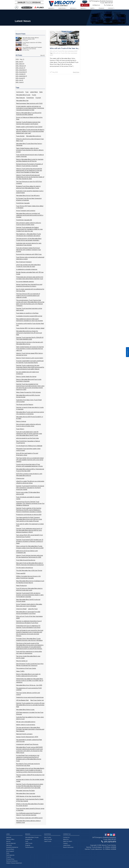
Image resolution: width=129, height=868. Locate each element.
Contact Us (67, 834)
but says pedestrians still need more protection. (28, 373)
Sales (41, 92)
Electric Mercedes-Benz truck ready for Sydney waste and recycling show (28, 675)
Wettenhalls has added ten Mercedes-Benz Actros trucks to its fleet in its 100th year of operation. (30, 681)
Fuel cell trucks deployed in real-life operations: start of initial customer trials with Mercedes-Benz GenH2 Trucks (29, 434)
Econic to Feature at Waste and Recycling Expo (29, 118)
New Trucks (48, 837)
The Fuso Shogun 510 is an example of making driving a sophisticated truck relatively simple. (28, 296)
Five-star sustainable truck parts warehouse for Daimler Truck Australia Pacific (30, 362)
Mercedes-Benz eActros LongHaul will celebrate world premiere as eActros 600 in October (30, 215)
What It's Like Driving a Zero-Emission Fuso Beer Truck (30, 140)
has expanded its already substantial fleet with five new (29, 741)
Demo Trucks (48, 839)
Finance (101, 8)
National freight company (24, 734)
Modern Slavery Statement (14, 863)
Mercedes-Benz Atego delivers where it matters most (28, 822)
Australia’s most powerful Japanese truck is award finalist (30, 192)
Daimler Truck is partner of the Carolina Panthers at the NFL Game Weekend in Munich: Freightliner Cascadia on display (29, 510)
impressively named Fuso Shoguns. (27, 744)
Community (20, 92)
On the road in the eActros (25, 568)
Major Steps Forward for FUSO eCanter (28, 392)
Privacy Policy (10, 859)
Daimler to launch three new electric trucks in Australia (30, 408)
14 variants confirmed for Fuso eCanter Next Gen (30, 324)
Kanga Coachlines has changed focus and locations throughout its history (29, 285)
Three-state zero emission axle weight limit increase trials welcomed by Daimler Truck (30, 278)
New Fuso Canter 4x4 (37, 700)
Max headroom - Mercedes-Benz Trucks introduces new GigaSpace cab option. (29, 235)
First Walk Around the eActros (26, 560)
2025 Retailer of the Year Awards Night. (28, 796)
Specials (73, 8)
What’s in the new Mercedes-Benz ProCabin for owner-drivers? (30, 805)
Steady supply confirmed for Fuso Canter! (29, 127)
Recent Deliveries (68, 847)
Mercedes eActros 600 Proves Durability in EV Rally (30, 418)
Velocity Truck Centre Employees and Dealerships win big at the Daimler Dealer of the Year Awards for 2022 (30, 177)
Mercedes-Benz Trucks (23, 95)
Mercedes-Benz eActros (34, 136)
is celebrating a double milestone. (27, 269)
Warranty (9, 845)
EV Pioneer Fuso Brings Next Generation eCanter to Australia (29, 199)
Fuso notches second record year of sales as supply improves (30, 156)
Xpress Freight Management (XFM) (27, 737)
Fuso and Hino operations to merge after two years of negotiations (29, 652)
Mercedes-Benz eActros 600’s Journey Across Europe (28, 396)
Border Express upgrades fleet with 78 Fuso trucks (30, 273)
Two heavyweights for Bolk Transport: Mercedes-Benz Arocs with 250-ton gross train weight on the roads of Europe (29, 519)
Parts (93, 8)
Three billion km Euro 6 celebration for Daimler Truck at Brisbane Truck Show (28, 627)
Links (8, 834)
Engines (28, 845)
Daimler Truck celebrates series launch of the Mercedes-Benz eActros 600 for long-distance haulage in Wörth (29, 530)
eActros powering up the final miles (27, 438)
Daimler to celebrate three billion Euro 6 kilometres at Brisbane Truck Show (29, 622)
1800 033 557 (109, 3)
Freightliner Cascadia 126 (24, 220)
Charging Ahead (21, 609)
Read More (76, 72)
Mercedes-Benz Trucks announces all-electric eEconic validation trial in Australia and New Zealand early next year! (30, 131)
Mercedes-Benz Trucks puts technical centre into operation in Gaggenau (30, 413)
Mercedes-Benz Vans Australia (26, 793)
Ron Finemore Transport (24, 262)
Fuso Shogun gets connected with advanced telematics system (30, 258)
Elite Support (10, 851)
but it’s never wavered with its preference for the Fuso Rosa (30, 290)
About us (96, 5)
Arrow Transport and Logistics (26, 211)
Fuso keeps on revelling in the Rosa (27, 313)
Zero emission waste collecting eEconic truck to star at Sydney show (29, 224)
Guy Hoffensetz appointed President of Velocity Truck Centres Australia (28, 814)
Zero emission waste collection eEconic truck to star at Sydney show (29, 425)
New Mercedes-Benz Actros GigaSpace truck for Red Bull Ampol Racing (30, 582)
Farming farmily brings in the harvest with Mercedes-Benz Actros (30, 343)
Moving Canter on (22, 661)
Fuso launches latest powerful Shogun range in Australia (30, 809)
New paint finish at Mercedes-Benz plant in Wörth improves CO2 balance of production (30, 564)
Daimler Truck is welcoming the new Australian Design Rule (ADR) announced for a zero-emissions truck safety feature (30, 367)
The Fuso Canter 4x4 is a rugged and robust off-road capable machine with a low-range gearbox (30, 460)
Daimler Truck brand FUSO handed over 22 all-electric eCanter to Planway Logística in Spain (30, 541)
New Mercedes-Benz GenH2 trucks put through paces (28, 600)
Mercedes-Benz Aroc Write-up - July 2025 (29, 685)
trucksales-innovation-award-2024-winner (29, 316)
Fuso (27, 92)
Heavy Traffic (20, 671)
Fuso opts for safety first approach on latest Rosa (30, 525)
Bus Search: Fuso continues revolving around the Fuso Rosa (28, 765)
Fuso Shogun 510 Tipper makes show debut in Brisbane (30, 207)
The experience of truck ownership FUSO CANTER (29, 689)
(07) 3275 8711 (109, 842)
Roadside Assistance (12, 847)
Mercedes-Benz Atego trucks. (25, 710)
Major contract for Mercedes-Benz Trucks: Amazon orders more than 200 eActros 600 (30, 547)
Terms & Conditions (12, 861)
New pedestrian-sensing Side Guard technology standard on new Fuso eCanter (30, 320)
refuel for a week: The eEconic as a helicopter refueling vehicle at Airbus (30, 482)
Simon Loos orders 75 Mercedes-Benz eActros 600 (28, 493)
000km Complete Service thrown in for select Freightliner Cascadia (28, 577)
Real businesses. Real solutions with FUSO (29, 103)
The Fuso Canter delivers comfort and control (28, 694)
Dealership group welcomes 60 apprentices (30, 697)
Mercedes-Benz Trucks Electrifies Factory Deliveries (29, 144)
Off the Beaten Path (22, 700)
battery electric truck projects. (26, 725)
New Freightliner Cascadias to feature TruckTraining (28, 442)
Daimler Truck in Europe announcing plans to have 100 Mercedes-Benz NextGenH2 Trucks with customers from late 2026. (30, 786)
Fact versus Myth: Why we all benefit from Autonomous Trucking (30, 536)
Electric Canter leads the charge (26, 377)
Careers (85, 5)
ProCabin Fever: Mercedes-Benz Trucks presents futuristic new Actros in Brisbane (29, 639)
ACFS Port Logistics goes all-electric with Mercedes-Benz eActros (29, 475)
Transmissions (29, 847)
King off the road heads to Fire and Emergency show (27, 454)
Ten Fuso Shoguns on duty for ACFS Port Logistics (29, 182)
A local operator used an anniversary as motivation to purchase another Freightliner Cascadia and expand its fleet (30, 108)
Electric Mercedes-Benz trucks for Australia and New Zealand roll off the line (30, 160)
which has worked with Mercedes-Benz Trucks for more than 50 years (28, 266)
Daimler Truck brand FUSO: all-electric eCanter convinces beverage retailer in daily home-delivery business (30, 595)
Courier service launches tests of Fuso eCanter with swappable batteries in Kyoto (29, 465)
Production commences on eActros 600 (29, 515)
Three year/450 (21, 573)
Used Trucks (29, 843)
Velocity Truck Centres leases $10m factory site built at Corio (30, 354)
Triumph (38, 98)
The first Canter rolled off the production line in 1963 (30, 776)
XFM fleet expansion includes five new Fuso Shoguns (30, 713)
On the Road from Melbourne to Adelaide (29, 446)
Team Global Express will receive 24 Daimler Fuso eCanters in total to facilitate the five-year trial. (30, 349)
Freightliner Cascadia (23, 203)
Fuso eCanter (20, 136)
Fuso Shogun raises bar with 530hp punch (29, 818)
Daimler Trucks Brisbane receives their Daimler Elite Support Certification (28, 123)
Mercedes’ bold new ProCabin (25, 791)
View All (42, 55)
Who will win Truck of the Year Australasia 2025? (29, 617)
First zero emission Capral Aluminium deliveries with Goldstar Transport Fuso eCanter (29, 250)
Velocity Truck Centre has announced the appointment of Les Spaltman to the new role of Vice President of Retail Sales (29, 170)
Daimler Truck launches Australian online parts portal (29, 309)
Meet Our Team (68, 841)
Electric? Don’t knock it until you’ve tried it (30, 358)
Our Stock (47, 834)
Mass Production (21, 586)
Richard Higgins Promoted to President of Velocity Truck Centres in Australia (30, 165)
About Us (66, 839)
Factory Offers (10, 839)
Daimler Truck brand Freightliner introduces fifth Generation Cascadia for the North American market (30, 488)
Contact (111, 8)
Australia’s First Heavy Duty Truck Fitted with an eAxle (29, 401)
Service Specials (11, 843)
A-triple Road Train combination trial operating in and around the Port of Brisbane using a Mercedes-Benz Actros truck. (29, 758)
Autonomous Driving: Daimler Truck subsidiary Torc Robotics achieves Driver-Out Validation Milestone (30, 503)
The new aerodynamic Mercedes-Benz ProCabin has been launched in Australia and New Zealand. (30, 729)
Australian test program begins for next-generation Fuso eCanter (29, 244)
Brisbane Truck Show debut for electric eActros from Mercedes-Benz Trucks (28, 187)
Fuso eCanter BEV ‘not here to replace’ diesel (30, 328)
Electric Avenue (21, 421)
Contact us (109, 5)
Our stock (62, 8)
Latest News (34, 92)
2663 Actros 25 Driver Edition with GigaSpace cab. (27, 552)
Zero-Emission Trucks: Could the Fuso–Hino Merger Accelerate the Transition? (30, 665)
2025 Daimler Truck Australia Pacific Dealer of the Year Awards (30, 800)
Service (83, 8)
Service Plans (10, 849)
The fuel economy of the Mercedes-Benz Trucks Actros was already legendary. (29, 239)
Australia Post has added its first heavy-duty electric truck (30, 718)
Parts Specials (10, 855)
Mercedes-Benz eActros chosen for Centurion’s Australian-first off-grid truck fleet (29, 333)
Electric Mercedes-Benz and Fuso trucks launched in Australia (29, 380)
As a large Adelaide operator (25, 282)
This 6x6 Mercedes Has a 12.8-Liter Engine (29, 570)
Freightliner (30, 98)
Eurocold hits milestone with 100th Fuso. (29, 254)
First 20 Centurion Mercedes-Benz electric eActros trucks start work (29, 589)
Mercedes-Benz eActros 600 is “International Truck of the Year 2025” (30, 470)
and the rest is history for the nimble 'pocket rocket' (30, 780)
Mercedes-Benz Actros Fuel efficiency (28, 196)
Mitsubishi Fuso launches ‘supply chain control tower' (28, 450)
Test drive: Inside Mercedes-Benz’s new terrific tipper (28, 657)
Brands (52, 8)
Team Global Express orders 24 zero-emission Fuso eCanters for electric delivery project (30, 150)
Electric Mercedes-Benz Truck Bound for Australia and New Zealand (29, 114)
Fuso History (20, 429)
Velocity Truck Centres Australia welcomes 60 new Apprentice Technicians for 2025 (30, 556)
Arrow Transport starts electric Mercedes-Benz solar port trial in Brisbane (29, 605)
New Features (21, 98)
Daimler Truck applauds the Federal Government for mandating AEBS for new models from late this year (29, 229)
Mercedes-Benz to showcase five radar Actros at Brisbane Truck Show (28, 613)
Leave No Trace (33, 609)
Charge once (20, 478)
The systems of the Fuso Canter (26, 668)
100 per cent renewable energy (26, 722)
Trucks (34, 95)
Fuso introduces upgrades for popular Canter (28, 498)
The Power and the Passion (25, 405)
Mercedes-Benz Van (22, 101)
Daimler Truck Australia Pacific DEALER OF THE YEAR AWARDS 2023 (30, 338)
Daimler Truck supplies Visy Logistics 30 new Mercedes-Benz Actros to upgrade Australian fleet (30, 705)
